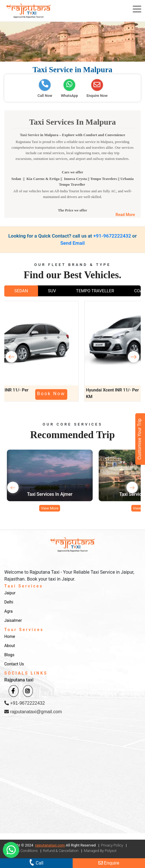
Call (36, 862)
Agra (8, 611)
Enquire (109, 863)
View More (50, 508)
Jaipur (10, 593)
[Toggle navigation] (137, 9)
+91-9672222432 (112, 236)
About (10, 646)
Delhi (9, 602)
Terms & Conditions (22, 851)
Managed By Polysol (100, 851)
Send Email (72, 243)
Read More (125, 215)
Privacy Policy (112, 845)
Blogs (9, 655)
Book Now (80, 394)
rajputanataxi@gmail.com (33, 712)
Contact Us (14, 664)
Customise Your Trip (139, 439)
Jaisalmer (13, 620)
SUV (52, 291)
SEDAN (21, 291)
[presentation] (11, 357)
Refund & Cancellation (61, 851)
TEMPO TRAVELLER (95, 291)
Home (10, 636)
